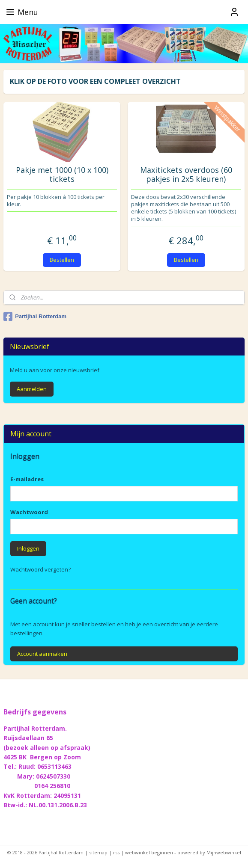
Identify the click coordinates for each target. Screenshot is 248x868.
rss (116, 852)
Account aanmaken (42, 654)
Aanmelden (32, 389)
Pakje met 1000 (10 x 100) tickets (62, 175)
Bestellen (62, 260)
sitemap (98, 852)
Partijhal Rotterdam (35, 317)
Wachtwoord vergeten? (40, 569)
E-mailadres (27, 479)
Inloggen (28, 548)
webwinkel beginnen (149, 852)
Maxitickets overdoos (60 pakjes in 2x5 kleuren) (186, 175)
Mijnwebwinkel (224, 852)
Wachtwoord (29, 512)
